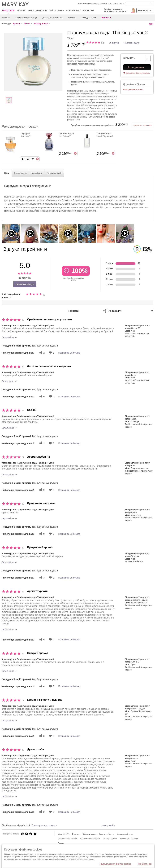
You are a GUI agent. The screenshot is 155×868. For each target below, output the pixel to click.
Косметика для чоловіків (90, 838)
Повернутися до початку (44, 825)
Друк (151, 24)
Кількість (129, 58)
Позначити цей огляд (69, 353)
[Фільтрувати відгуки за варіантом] (130, 311)
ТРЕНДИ (21, 10)
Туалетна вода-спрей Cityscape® (105, 135)
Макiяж (71, 18)
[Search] (140, 4)
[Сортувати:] (86, 311)
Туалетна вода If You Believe (67, 135)
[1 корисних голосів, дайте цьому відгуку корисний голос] (42, 443)
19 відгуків (114, 43)
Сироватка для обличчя (68, 838)
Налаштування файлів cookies (115, 864)
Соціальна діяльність (97, 4)
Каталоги (88, 10)
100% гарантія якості (116, 4)
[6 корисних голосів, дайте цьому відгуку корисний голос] (42, 640)
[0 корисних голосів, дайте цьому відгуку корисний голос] (42, 397)
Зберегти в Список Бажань (138, 73)
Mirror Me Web (64, 834)
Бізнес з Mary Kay (37, 10)
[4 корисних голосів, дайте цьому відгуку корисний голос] (42, 686)
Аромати (106, 18)
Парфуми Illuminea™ (26, 135)
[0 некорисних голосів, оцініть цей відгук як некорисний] (51, 353)
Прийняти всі (145, 864)
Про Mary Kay (83, 4)
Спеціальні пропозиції (26, 18)
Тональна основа (110, 838)
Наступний (109, 825)
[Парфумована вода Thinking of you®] (33, 62)
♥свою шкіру (73, 10)
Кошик (145, 11)
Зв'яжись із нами (90, 834)
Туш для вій (124, 838)
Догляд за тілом (88, 18)
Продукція (8, 11)
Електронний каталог (133, 90)
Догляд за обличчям (52, 18)
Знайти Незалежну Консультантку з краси (115, 10)
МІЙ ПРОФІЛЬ (57, 10)
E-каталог (76, 834)
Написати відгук (132, 43)
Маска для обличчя (125, 834)
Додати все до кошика (142, 125)
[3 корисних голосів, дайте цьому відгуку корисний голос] (42, 578)
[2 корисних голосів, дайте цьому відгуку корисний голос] (42, 353)
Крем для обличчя (107, 834)
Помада (135, 838)
